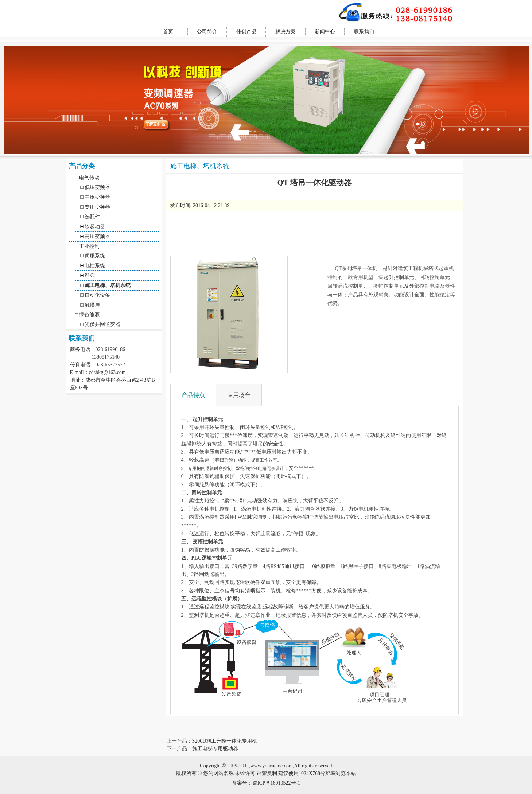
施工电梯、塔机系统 (108, 285)
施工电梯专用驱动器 (215, 749)
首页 (168, 32)
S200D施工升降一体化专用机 (225, 741)
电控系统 (95, 266)
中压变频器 (97, 197)
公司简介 (207, 32)
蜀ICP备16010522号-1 (276, 783)
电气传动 (89, 178)
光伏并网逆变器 (102, 324)
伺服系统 (95, 256)
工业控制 (89, 246)
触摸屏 (92, 305)
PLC (89, 275)
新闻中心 (325, 32)
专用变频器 (97, 207)
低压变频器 (97, 187)
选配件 (92, 217)
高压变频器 (97, 236)
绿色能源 (89, 315)
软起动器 (95, 227)
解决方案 (286, 32)
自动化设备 (97, 295)
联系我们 (364, 32)
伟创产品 (246, 32)
